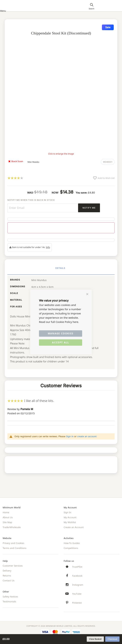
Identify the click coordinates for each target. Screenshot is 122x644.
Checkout (112, 639)
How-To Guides (72, 543)
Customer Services (13, 566)
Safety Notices (10, 597)
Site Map (7, 522)
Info (48, 247)
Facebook (77, 576)
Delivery (7, 571)
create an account (87, 436)
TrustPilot (77, 567)
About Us (8, 517)
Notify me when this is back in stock (31, 200)
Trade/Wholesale (12, 527)
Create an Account (74, 527)
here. (76, 322)
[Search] (91, 6)
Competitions (71, 548)
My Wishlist (70, 522)
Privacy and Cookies (13, 543)
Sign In (67, 512)
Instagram (78, 585)
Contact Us (9, 580)
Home (6, 512)
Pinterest (77, 603)
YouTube (77, 594)
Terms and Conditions (14, 548)
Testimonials (9, 601)
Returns (7, 576)
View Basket (95, 639)
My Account (70, 517)
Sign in (70, 436)
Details (60, 268)
